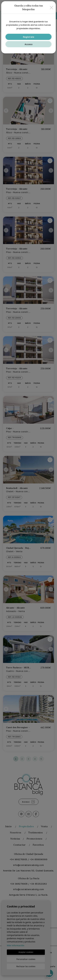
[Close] (51, 7)
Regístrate (29, 37)
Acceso (29, 44)
